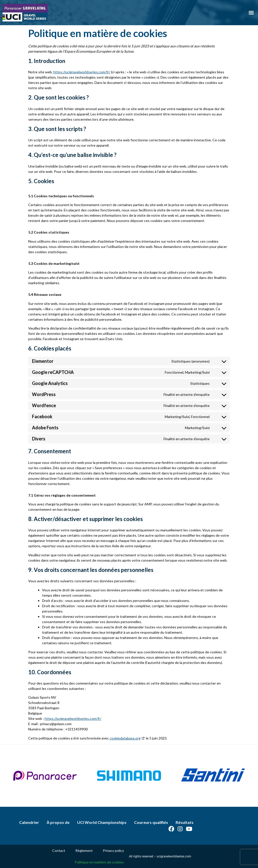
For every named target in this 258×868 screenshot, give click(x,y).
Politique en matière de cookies (99, 862)
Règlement (84, 850)
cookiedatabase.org (125, 738)
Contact (59, 850)
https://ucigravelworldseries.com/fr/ (82, 72)
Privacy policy (113, 850)
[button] (251, 13)
